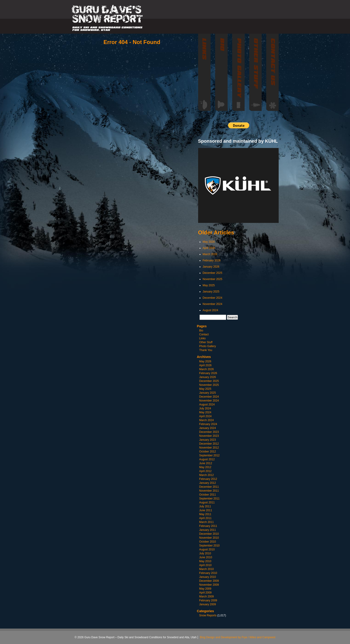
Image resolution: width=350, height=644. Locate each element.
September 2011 (210, 499)
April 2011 (205, 518)
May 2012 (205, 467)
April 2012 (205, 471)
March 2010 (207, 569)
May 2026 (209, 242)
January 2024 (208, 428)
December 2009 (209, 581)
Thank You (206, 350)
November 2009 (209, 585)
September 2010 (210, 546)
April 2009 (205, 593)
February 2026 (212, 260)
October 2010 (208, 542)
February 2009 (208, 600)
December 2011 (209, 487)
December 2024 (213, 298)
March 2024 (207, 420)
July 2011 (205, 506)
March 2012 (207, 475)
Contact (204, 334)
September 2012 (210, 455)
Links (202, 338)
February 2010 (208, 573)
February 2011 (208, 526)
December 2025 (213, 273)
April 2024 (205, 416)
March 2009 (207, 597)
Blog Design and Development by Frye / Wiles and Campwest (238, 637)
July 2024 (205, 408)
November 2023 (209, 436)
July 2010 (205, 553)
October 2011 (208, 495)
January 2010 (208, 577)
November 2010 (209, 538)
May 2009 (205, 589)
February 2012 (208, 479)
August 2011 (207, 502)
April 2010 (205, 565)
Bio (201, 331)
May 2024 (205, 412)
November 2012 (209, 448)
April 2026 (209, 248)
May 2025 (209, 285)
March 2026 (210, 254)
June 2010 (206, 557)
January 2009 (208, 604)
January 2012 (208, 483)
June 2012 (206, 463)
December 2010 (209, 534)
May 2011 (205, 514)
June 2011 (206, 510)
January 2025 (211, 292)
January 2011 (208, 530)
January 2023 (208, 440)
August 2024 (210, 310)
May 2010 (205, 561)
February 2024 (208, 424)
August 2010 (207, 549)
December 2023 (209, 432)
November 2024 (213, 304)
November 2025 (213, 279)
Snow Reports (208, 615)
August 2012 (207, 459)
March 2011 (207, 522)
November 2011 (209, 491)
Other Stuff (206, 342)
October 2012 (208, 452)
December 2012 (209, 444)
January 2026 (211, 267)
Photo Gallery (208, 346)
